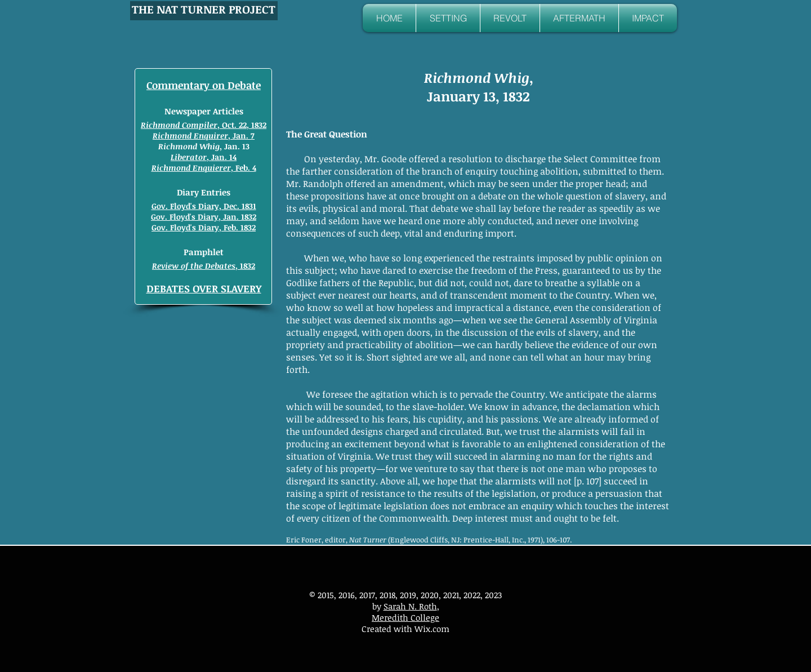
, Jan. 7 (204, 135)
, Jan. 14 (204, 157)
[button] (448, 18)
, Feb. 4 (204, 168)
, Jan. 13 (204, 146)
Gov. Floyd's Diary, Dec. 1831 (204, 206)
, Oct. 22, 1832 (204, 125)
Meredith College (405, 617)
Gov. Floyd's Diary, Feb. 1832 (204, 227)
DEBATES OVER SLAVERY (204, 288)
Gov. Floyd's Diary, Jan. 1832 (204, 217)
